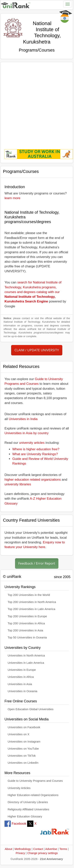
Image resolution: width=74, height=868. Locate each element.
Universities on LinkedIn (23, 763)
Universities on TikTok (22, 756)
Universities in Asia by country (27, 433)
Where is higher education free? (36, 449)
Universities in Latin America (26, 663)
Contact (38, 849)
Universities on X (19, 734)
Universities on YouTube (23, 749)
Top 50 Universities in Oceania (27, 637)
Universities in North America (26, 656)
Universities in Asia (20, 684)
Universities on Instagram (24, 742)
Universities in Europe (22, 670)
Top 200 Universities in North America (32, 602)
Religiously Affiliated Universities (28, 809)
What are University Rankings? (35, 454)
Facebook (15, 824)
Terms (63, 849)
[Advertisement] (37, 103)
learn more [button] (12, 198)
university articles (32, 443)
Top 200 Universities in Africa (26, 623)
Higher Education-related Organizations (33, 795)
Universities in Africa (21, 677)
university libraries (18, 484)
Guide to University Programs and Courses (35, 781)
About (8, 849)
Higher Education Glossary (25, 816)
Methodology (23, 849)
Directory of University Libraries (28, 802)
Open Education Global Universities (31, 709)
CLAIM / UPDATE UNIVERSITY (37, 350)
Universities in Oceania (22, 691)
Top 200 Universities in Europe (27, 616)
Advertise (51, 849)
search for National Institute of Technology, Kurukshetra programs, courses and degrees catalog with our (33, 292)
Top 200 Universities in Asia (25, 630)
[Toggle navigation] (68, 4)
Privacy (20, 853)
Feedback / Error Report (37, 563)
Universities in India (23, 419)
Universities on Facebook (24, 727)
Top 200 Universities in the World (29, 595)
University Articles (19, 788)
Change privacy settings (43, 853)
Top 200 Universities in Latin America (31, 609)
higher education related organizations (33, 480)
